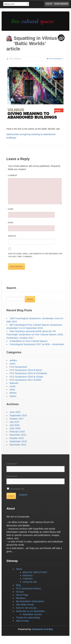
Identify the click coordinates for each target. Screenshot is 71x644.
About (19, 569)
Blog (18, 585)
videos (13, 396)
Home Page (22, 595)
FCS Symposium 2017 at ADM (25, 380)
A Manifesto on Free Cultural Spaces (28, 341)
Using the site (30, 582)
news (12, 390)
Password (12, 476)
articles (13, 360)
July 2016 (15, 425)
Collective (28, 579)
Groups (20, 592)
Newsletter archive (32, 614)
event (12, 364)
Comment (13, 176)
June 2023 (15, 412)
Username (12, 464)
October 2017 (17, 419)
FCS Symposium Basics (28, 588)
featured (14, 383)
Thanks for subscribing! (28, 618)
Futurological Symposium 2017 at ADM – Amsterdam (37, 344)
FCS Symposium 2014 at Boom (26, 370)
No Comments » (56, 59)
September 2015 (18, 441)
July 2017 (15, 422)
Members (21, 598)
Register (23, 495)
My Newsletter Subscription (30, 601)
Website (12, 236)
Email (11, 223)
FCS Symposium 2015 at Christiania (28, 373)
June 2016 (15, 428)
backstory (28, 575)
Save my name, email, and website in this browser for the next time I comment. (35, 255)
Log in (49, 4)
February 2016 (17, 432)
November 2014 (18, 445)
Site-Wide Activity (25, 605)
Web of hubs (23, 621)
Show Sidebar (61, 4)
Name (11, 210)
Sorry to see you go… (27, 608)
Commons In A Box (42, 629)
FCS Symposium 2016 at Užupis (26, 377)
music (13, 386)
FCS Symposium (18, 367)
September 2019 (18, 415)
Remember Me (16, 489)
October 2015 (17, 438)
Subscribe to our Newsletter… (31, 611)
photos (13, 393)
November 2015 (18, 435)
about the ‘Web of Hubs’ (35, 572)
